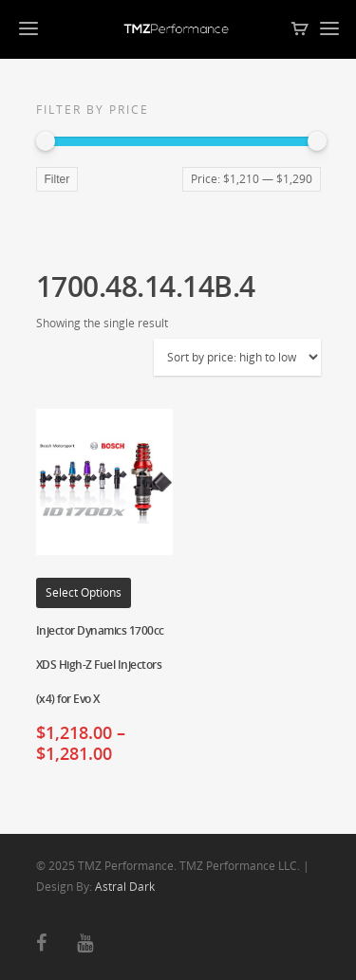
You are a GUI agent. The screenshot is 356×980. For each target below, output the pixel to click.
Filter (57, 179)
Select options (84, 592)
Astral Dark (125, 887)
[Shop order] (237, 357)
